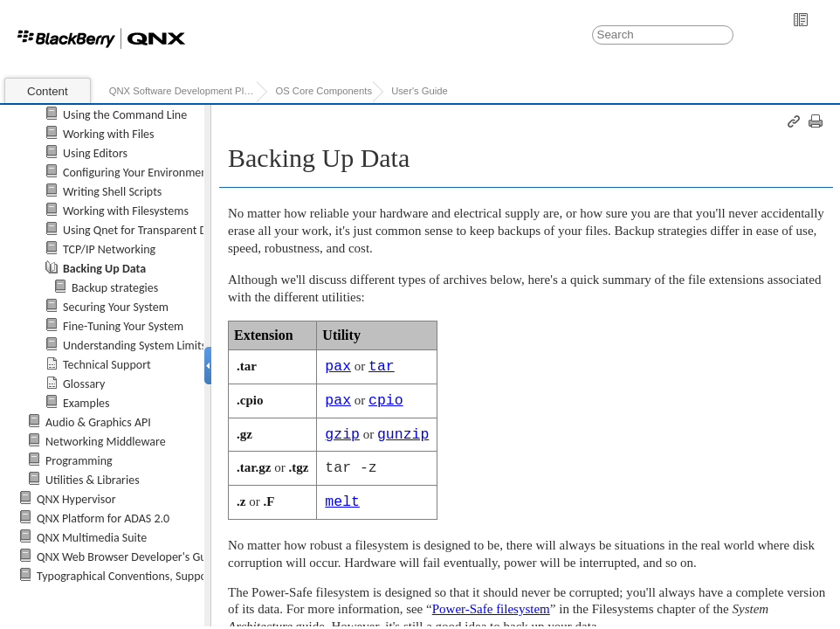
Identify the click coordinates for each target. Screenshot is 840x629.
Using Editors (95, 153)
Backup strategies (115, 288)
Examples (86, 403)
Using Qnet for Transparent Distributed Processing (187, 230)
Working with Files (109, 134)
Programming (79, 461)
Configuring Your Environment (137, 173)
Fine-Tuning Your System (123, 326)
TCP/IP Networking (109, 249)
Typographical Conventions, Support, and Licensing (162, 576)
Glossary (84, 384)
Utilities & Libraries (93, 480)
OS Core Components (324, 91)
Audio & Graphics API (98, 422)
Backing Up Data (104, 269)
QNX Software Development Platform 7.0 (183, 91)
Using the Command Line (125, 115)
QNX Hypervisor (76, 499)
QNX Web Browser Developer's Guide (129, 557)
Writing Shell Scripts (112, 192)
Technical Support (107, 365)
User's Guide (420, 91)
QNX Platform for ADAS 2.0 (103, 518)
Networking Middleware (106, 442)
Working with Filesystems (126, 211)
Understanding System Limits (134, 346)
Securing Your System (116, 307)
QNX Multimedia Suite (92, 538)
